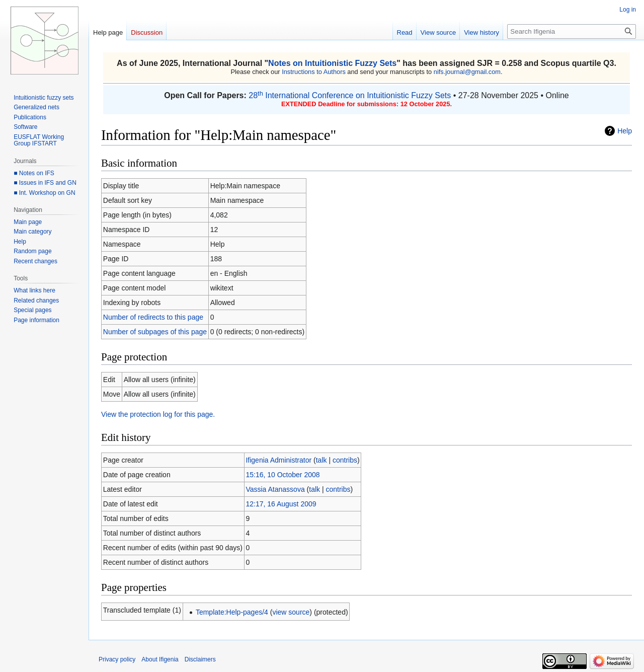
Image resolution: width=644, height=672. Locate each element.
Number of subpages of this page (155, 332)
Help (625, 131)
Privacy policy (117, 659)
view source (291, 612)
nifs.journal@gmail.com (467, 72)
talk (321, 460)
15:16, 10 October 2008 (283, 475)
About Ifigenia (160, 659)
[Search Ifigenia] (572, 31)
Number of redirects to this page (153, 317)
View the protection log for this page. (158, 414)
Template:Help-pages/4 (232, 612)
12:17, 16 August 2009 (281, 504)
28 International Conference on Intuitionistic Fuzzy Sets (350, 95)
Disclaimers (200, 659)
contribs (345, 460)
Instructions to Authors (314, 72)
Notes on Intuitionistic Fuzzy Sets (332, 63)
